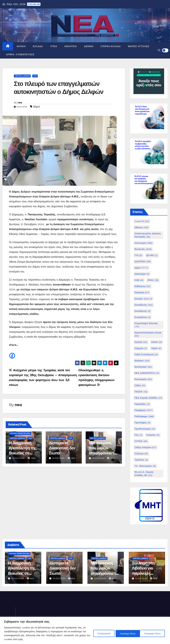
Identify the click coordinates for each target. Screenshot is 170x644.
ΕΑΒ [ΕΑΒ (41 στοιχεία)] (139, 280)
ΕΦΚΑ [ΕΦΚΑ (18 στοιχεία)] (153, 280)
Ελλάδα (38, 46)
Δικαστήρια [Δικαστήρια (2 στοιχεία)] (142, 274)
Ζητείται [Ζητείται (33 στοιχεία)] (141, 342)
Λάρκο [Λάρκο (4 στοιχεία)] (156, 348)
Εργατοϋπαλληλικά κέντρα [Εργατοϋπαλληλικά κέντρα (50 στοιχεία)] (148, 334)
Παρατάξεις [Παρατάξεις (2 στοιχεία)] (142, 404)
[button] (159, 50)
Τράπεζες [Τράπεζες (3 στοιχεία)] (141, 460)
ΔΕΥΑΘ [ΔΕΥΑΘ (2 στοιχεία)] (152, 255)
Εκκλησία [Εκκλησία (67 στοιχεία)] (142, 292)
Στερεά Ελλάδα (111, 46)
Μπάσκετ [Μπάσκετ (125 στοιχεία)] (142, 361)
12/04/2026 (58, 458)
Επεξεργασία (100, 633)
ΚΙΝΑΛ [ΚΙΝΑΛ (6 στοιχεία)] (157, 342)
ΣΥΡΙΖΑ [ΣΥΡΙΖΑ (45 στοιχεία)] (141, 441)
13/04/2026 (18, 458)
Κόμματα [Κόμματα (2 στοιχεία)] (141, 348)
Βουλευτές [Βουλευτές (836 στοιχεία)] (143, 249)
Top (35, 76)
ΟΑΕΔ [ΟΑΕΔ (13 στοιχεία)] (140, 385)
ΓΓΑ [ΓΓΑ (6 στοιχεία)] (138, 255)
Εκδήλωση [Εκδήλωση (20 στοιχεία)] (143, 286)
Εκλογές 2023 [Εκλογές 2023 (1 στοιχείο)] (143, 299)
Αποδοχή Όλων (153, 633)
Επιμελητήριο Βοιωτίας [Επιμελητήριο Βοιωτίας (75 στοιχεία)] (146, 325)
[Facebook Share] (16, 354)
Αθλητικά (70, 46)
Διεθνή (89, 46)
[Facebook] (12, 353)
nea (20, 103)
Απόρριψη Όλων (126, 633)
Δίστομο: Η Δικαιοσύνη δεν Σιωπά (62, 448)
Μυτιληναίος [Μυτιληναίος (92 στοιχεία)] (143, 367)
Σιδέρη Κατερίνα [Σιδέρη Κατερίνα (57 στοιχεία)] (146, 447)
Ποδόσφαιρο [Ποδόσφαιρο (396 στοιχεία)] (144, 416)
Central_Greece (22, 76)
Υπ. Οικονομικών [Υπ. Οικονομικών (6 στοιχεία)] (145, 466)
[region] (85, 630)
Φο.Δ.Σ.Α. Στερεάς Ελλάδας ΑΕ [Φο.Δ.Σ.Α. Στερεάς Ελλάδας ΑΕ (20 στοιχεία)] (144, 474)
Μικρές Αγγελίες (139, 46)
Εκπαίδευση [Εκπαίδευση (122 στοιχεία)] (144, 305)
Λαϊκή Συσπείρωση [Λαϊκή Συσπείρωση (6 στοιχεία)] (146, 354)
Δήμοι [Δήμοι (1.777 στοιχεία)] (141, 268)
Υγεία (54, 46)
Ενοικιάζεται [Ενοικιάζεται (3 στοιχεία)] (143, 317)
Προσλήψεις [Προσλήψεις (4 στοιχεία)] (143, 423)
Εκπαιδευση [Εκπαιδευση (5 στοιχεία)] (143, 311)
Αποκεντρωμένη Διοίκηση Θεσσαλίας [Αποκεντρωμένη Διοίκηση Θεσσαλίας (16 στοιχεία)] (148, 235)
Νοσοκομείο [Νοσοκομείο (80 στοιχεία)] (143, 379)
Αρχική (21, 46)
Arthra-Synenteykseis (20, 433)
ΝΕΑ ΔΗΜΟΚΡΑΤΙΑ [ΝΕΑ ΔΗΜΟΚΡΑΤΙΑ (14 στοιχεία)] (147, 373)
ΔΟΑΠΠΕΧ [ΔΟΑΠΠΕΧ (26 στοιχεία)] (143, 262)
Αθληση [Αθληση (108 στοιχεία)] (142, 227)
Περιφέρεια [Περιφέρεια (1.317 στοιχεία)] (144, 410)
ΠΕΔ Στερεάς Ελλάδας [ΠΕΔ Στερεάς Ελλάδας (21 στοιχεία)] (148, 398)
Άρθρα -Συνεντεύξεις (20, 54)
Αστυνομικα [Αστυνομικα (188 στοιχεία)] (144, 243)
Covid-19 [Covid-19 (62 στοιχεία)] (142, 221)
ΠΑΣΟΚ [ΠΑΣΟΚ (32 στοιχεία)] (141, 392)
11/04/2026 (98, 458)
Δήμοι (36, 107)
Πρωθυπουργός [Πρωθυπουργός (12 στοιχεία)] (145, 429)
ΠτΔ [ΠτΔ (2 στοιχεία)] (139, 435)
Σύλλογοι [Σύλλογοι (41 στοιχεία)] (141, 454)
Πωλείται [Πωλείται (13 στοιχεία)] (153, 435)
